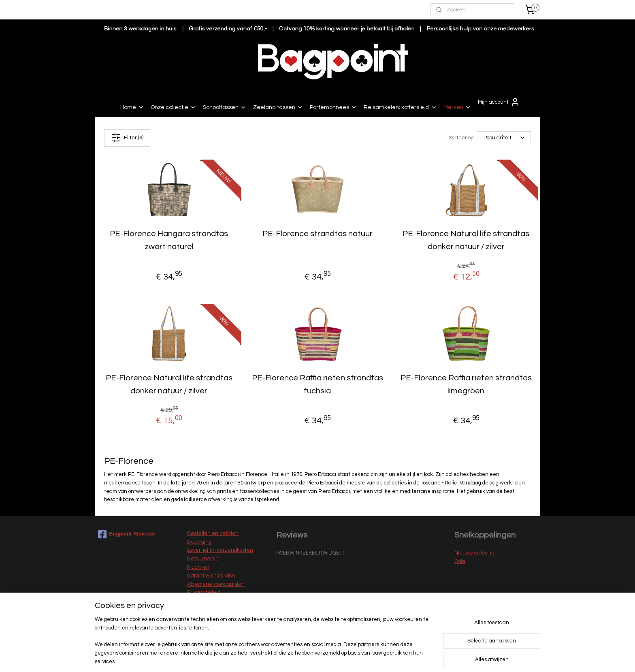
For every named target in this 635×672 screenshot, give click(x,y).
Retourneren (203, 559)
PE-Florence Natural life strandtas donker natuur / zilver (466, 240)
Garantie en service (211, 576)
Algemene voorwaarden (216, 584)
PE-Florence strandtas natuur (317, 234)
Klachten (198, 567)
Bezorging (199, 542)
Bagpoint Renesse (126, 534)
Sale (460, 561)
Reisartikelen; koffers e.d (400, 107)
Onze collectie (174, 107)
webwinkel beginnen (336, 657)
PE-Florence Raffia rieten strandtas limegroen (466, 384)
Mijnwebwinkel (403, 657)
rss (308, 657)
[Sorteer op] (504, 138)
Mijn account (499, 102)
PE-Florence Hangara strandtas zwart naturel (169, 240)
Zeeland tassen (278, 107)
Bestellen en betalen (213, 533)
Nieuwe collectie (474, 553)
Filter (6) (127, 138)
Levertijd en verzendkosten (220, 550)
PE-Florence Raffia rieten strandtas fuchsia (317, 384)
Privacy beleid (204, 592)
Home (132, 107)
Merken (457, 107)
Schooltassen (225, 107)
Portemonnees (333, 107)
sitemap (294, 657)
